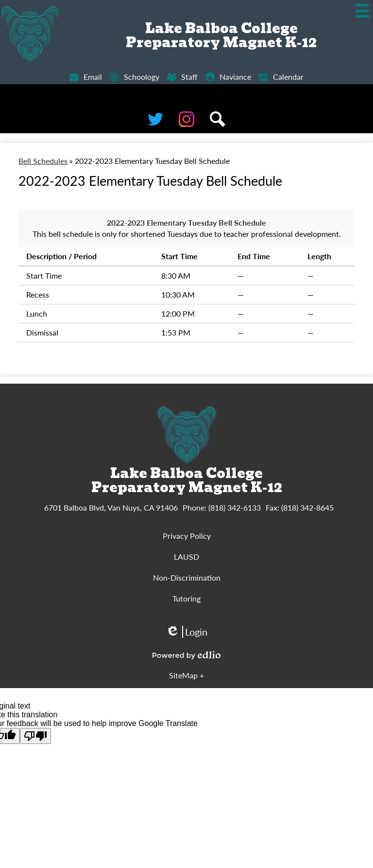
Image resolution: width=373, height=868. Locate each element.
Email (86, 77)
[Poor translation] (35, 736)
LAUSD (186, 557)
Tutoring (186, 598)
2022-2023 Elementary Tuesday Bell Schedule (186, 222)
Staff (182, 77)
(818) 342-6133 (235, 507)
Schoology (135, 77)
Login (186, 632)
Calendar (281, 77)
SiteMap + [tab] (186, 675)
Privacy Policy (187, 536)
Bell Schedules (43, 161)
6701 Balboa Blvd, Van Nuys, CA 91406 (111, 507)
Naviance (228, 77)
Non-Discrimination (187, 577)
